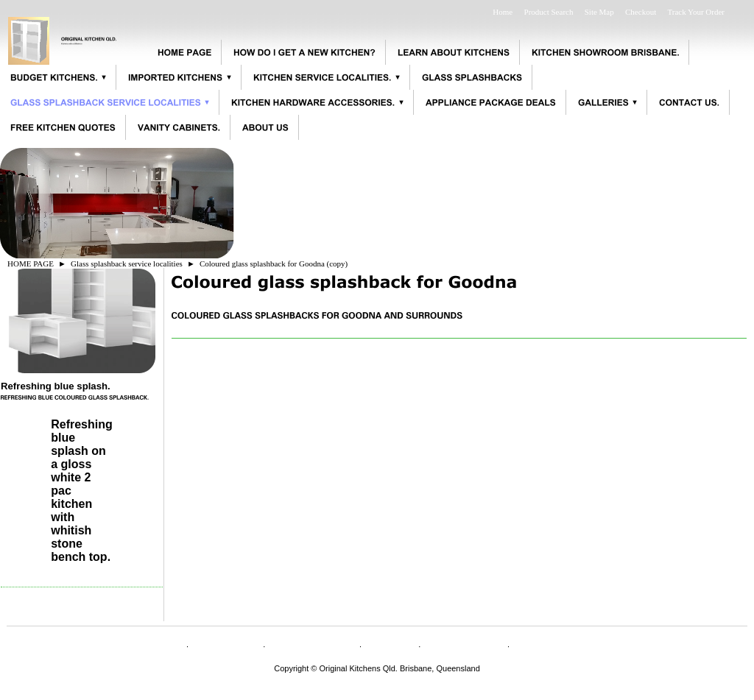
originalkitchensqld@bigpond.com (377, 677)
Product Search (549, 12)
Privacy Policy (464, 645)
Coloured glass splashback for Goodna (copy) (274, 264)
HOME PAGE (31, 264)
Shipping (390, 645)
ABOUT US (226, 645)
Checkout (641, 12)
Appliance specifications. (581, 645)
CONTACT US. (313, 645)
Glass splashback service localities (127, 264)
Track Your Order (696, 12)
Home (503, 12)
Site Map (599, 12)
